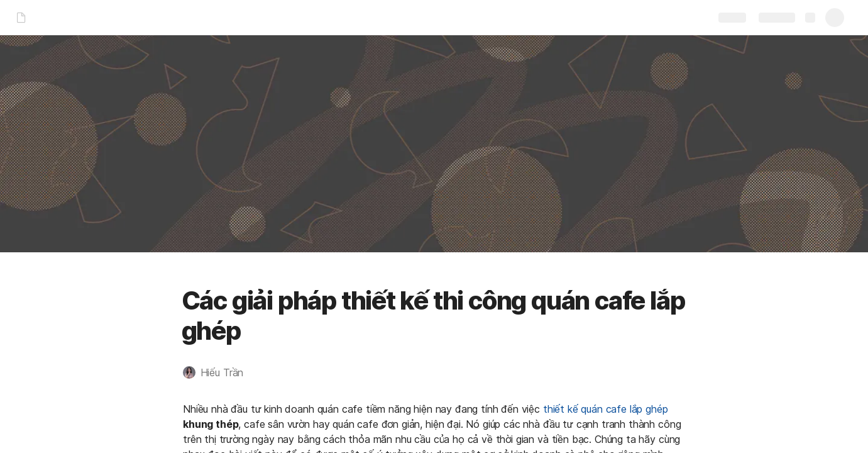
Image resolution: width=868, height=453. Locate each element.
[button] (220, 372)
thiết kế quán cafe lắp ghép (605, 409)
